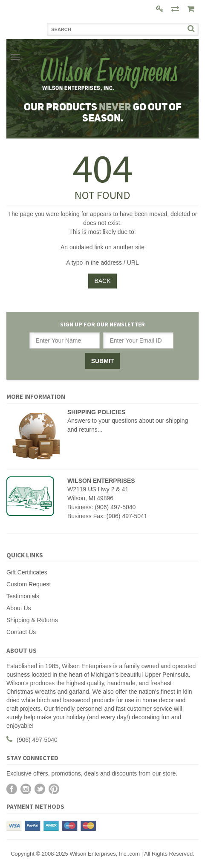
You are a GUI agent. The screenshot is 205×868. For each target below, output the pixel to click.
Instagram (26, 789)
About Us (19, 608)
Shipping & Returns (32, 620)
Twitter (40, 789)
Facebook (12, 789)
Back (102, 281)
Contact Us (21, 632)
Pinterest (54, 789)
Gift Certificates (27, 572)
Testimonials (23, 596)
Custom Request (29, 584)
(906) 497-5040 (37, 740)
